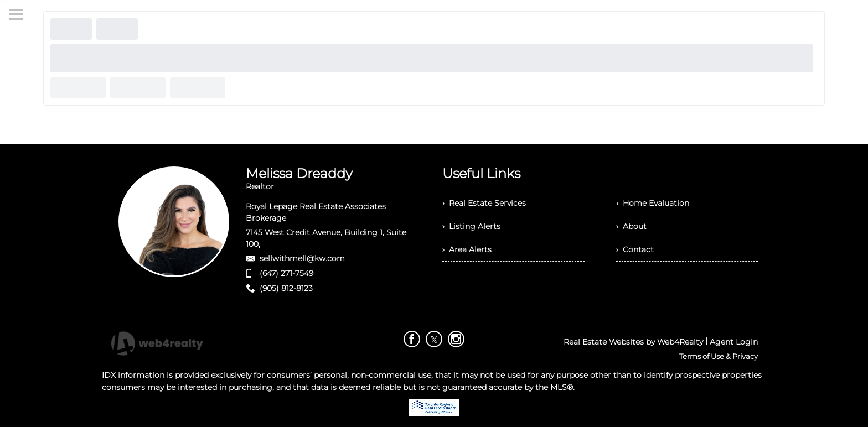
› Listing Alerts (471, 226)
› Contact (635, 249)
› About (631, 226)
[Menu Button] (16, 14)
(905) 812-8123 (286, 288)
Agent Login (734, 342)
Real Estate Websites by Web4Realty (633, 342)
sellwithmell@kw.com (302, 258)
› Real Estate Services (484, 203)
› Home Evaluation (653, 203)
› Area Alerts (467, 249)
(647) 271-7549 (286, 273)
